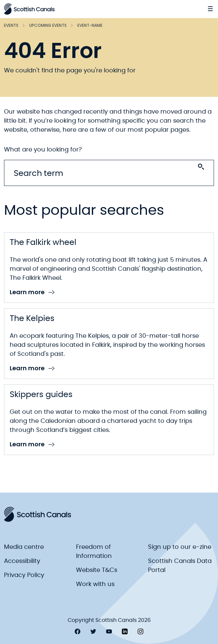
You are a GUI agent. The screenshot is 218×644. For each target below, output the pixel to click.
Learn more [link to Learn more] (32, 292)
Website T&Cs (97, 570)
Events (11, 25)
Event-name (90, 25)
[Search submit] (201, 167)
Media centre (24, 547)
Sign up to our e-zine (180, 547)
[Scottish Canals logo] (29, 9)
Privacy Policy (24, 575)
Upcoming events (48, 25)
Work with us (95, 584)
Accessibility (22, 561)
